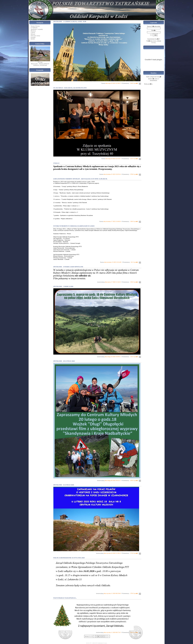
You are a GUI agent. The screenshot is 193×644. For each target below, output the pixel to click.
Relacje (33, 34)
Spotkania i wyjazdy (37, 29)
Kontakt (33, 37)
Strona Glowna (35, 26)
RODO (33, 39)
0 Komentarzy (125, 83)
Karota (103, 83)
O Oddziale (34, 28)
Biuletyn (33, 31)
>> (108, 636)
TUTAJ (154, 43)
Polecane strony (35, 36)
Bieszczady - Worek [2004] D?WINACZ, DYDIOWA (40, 64)
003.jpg (40, 62)
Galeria (33, 32)
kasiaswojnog (101, 282)
